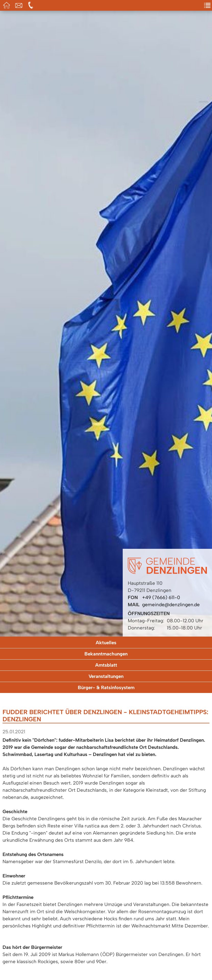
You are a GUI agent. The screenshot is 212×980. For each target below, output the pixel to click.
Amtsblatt (106, 665)
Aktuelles (106, 643)
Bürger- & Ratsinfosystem (106, 687)
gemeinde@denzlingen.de (171, 605)
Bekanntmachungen (106, 654)
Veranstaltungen (106, 676)
